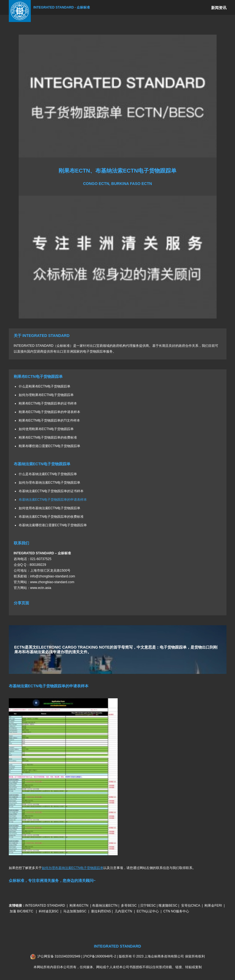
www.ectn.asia (41, 588)
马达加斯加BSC (75, 911)
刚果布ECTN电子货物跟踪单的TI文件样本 (49, 420)
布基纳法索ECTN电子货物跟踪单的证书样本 (51, 491)
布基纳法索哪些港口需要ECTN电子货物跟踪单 (53, 525)
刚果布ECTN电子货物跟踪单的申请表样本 (50, 412)
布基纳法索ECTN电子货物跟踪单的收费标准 (51, 517)
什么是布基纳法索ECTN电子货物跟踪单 (48, 474)
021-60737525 (41, 559)
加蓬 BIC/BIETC (22, 911)
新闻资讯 (219, 8)
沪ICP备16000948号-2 (99, 956)
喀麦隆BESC (168, 906)
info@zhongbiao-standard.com (53, 576)
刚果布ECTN (79, 906)
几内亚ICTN (123, 911)
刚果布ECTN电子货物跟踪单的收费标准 (48, 438)
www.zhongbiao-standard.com (52, 582)
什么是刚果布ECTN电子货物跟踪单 (45, 386)
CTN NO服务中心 (176, 911)
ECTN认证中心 (148, 911)
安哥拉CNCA (191, 906)
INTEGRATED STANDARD (45, 906)
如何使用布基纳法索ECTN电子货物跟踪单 (50, 508)
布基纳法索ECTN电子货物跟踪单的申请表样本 (53, 500)
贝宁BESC (148, 906)
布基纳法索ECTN (105, 906)
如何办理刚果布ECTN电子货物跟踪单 (46, 395)
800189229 (38, 565)
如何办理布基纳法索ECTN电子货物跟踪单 (50, 483)
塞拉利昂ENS (101, 911)
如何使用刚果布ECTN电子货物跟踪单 (46, 429)
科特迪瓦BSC (49, 911)
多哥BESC (129, 906)
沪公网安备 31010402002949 (59, 956)
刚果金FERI (213, 906)
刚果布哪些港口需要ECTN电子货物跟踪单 (50, 446)
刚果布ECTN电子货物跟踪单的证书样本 (48, 403)
